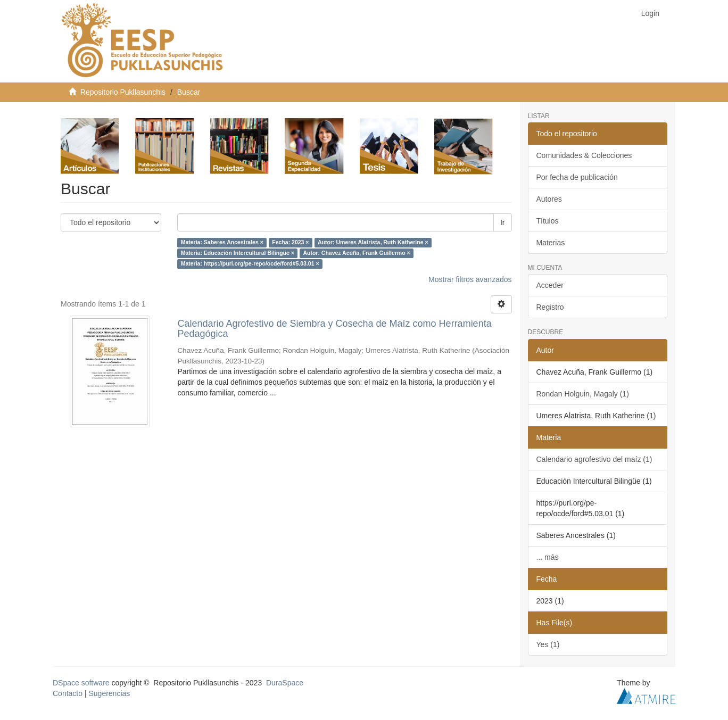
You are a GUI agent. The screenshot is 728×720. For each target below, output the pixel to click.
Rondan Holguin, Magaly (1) (583, 394)
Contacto (68, 693)
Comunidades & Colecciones (584, 155)
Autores (549, 199)
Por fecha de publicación (577, 177)
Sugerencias (109, 693)
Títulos (548, 221)
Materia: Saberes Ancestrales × (222, 243)
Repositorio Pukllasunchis (123, 92)
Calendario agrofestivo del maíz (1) (594, 459)
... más (548, 557)
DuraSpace (285, 683)
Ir (503, 222)
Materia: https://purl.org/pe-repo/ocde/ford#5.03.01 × (250, 264)
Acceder (550, 285)
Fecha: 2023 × (290, 243)
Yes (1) (548, 644)
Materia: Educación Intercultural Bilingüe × (238, 253)
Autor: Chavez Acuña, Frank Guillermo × (356, 253)
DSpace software (81, 683)
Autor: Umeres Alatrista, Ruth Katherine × (373, 243)
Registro (550, 307)
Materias (551, 243)
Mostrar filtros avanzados (470, 279)
